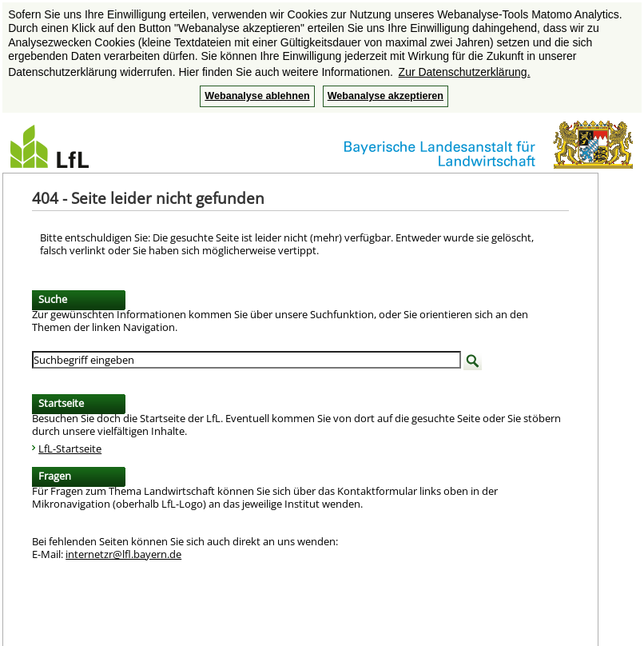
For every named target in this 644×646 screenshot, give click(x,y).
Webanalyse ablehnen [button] (257, 96)
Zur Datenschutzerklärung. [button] (465, 72)
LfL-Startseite (70, 449)
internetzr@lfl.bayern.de (123, 554)
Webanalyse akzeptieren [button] (386, 96)
